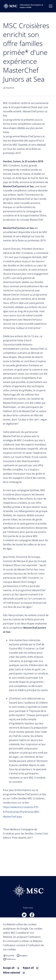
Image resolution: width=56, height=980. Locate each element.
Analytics (24, 956)
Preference (11, 959)
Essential (10, 956)
